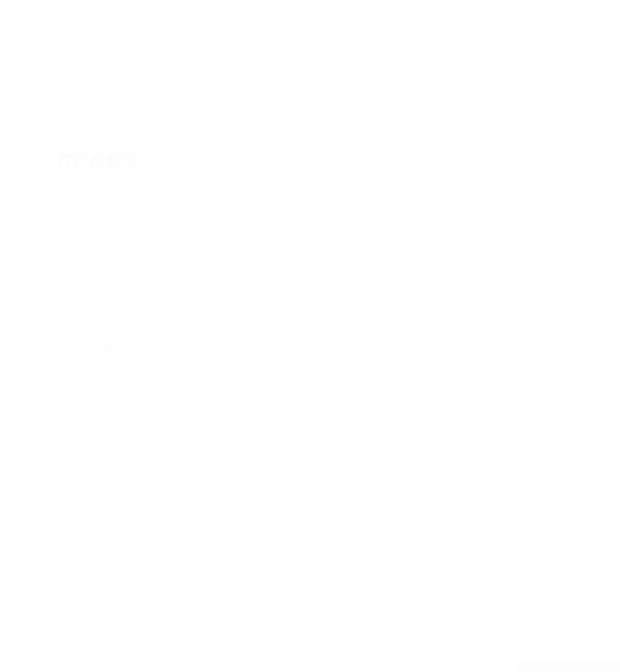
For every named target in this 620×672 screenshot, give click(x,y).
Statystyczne (177, 336)
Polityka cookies (214, 387)
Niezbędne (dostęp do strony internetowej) (221, 306)
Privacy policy (169, 387)
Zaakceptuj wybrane (439, 424)
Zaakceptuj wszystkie (355, 424)
